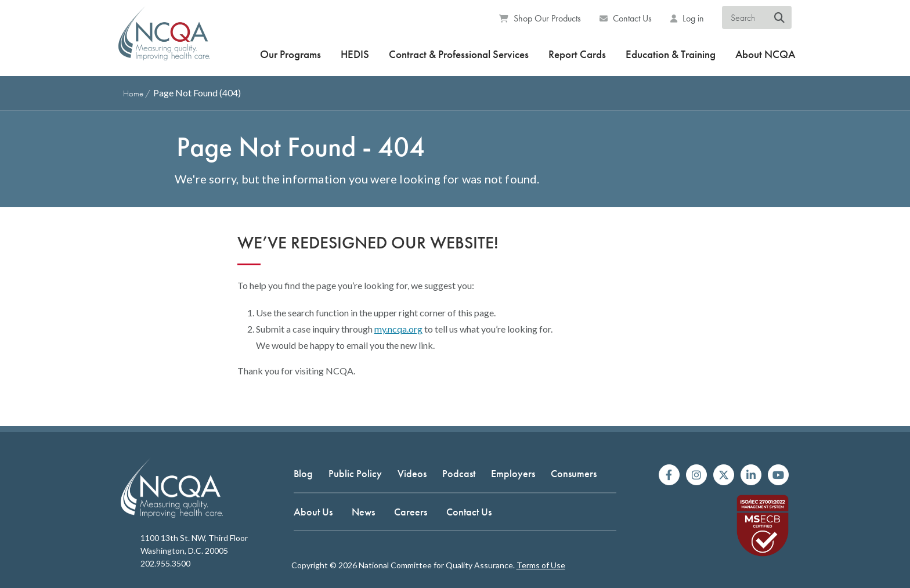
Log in (687, 18)
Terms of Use (541, 565)
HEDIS (355, 54)
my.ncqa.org (398, 329)
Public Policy (355, 473)
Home (133, 93)
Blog (303, 473)
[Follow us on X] (724, 475)
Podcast (459, 473)
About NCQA (765, 54)
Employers (513, 473)
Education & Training (671, 54)
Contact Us (626, 18)
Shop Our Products (540, 18)
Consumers (574, 473)
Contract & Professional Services (459, 54)
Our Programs (290, 54)
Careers (411, 512)
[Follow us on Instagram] (696, 475)
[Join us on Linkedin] (751, 475)
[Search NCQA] (779, 18)
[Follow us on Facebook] (669, 475)
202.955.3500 (165, 563)
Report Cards (577, 54)
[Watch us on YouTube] (778, 475)
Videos (412, 473)
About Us (313, 512)
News (363, 512)
